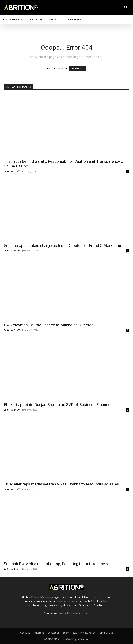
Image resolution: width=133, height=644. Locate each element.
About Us (25, 633)
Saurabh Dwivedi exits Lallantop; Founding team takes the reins (59, 564)
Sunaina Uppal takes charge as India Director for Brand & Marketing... (64, 246)
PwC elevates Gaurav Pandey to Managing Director (48, 325)
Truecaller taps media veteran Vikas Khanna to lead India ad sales (61, 484)
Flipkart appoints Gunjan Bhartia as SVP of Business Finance (57, 405)
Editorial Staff (12, 171)
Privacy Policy (88, 633)
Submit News (70, 633)
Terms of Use (106, 633)
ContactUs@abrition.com (74, 613)
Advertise (39, 633)
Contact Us (54, 633)
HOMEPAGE (78, 69)
